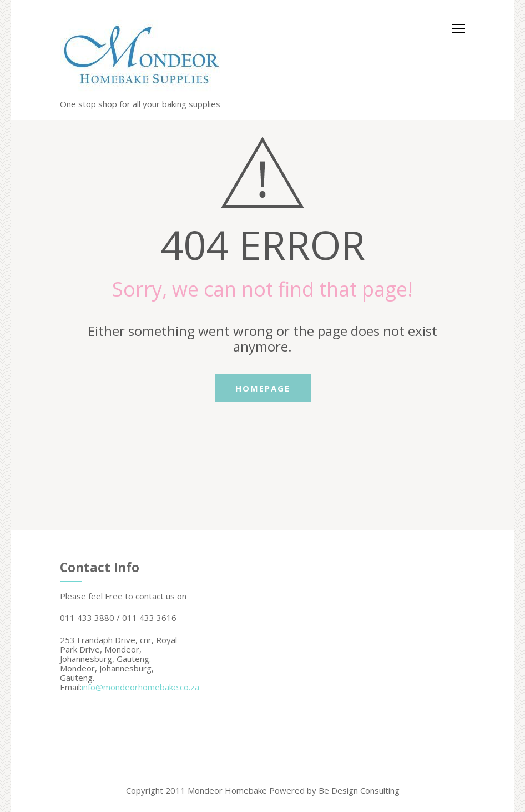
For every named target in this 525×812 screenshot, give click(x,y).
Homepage (263, 388)
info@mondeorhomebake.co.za (140, 687)
